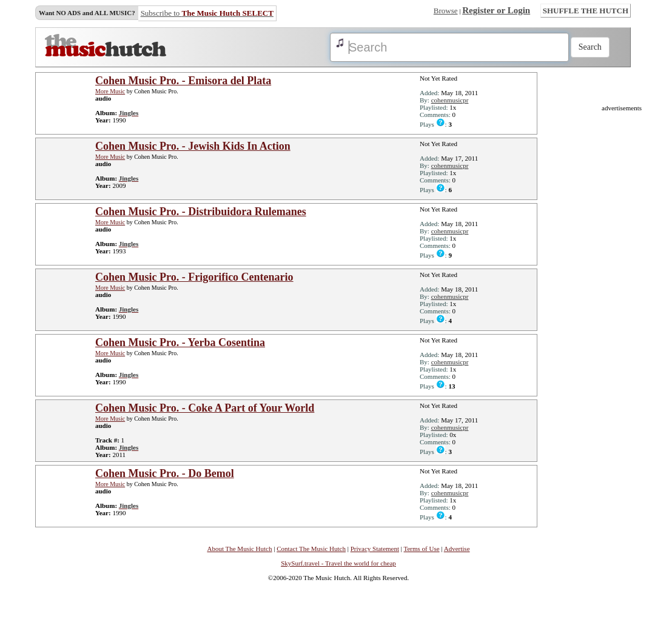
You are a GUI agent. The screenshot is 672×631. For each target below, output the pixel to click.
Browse (446, 11)
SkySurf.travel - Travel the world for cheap (338, 563)
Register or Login (496, 10)
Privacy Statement (375, 549)
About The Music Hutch (239, 549)
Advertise (457, 549)
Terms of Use (422, 549)
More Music (110, 91)
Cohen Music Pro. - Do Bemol (165, 473)
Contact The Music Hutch (311, 549)
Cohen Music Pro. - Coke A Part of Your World (205, 408)
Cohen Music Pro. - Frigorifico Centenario (194, 277)
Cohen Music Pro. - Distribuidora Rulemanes (201, 212)
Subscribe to (207, 13)
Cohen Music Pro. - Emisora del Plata (183, 81)
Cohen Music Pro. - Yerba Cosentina (180, 342)
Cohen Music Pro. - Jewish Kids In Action (193, 146)
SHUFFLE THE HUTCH (586, 11)
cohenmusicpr (450, 100)
